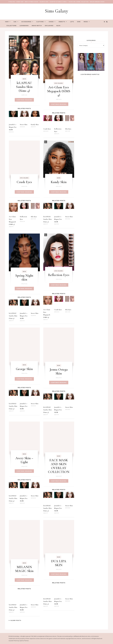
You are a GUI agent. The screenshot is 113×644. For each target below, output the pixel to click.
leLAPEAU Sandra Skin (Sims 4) (24, 87)
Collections (11, 26)
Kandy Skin (35, 124)
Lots (72, 22)
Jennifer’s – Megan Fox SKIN (13, 127)
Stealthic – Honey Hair (16, 2)
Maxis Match (37, 26)
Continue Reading (24, 100)
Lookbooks (24, 26)
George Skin (24, 368)
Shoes (51, 22)
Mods (86, 22)
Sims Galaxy (56, 11)
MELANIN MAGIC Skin (24, 568)
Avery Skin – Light (24, 459)
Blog (58, 26)
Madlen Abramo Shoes (97, 2)
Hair (7, 22)
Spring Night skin (24, 277)
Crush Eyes (47, 129)
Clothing (40, 22)
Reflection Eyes (59, 274)
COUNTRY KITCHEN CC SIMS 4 (58, 2)
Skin (24, 79)
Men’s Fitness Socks (32, 2)
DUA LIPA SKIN (59, 562)
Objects (62, 22)
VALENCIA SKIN (44, 2)
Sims (79, 22)
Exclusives (49, 26)
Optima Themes (24, 640)
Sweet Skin (24, 124)
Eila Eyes (68, 129)
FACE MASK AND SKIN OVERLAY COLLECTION (59, 465)
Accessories (26, 22)
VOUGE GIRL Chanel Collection (79, 2)
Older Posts (15, 620)
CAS (15, 22)
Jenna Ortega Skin (59, 371)
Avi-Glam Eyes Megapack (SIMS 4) (59, 91)
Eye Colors (59, 83)
